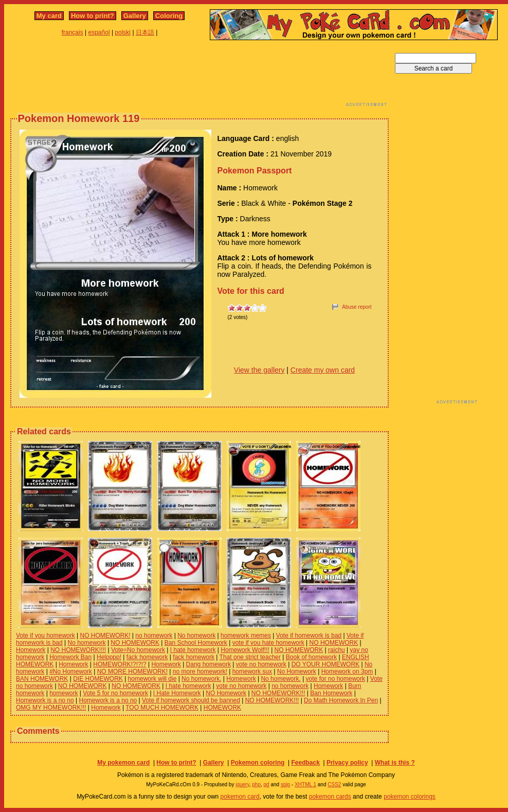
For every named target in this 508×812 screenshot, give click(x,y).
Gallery (135, 16)
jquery (242, 784)
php (256, 784)
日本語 (145, 32)
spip (285, 784)
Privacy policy (347, 763)
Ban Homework (331, 693)
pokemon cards (330, 797)
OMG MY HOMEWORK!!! (51, 708)
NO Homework (226, 693)
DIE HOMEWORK (98, 679)
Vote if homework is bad (309, 636)
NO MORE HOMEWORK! (132, 672)
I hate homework (193, 650)
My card (49, 16)
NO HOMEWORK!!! (278, 693)
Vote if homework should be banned (191, 700)
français (72, 32)
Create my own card (323, 370)
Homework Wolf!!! (245, 650)
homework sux (252, 672)
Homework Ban (70, 657)
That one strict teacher (250, 657)
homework (63, 693)
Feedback (305, 763)
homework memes (246, 636)
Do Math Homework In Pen (341, 700)
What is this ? (395, 763)
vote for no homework (335, 679)
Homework (31, 650)
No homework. (201, 679)
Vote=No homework (138, 650)
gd (267, 784)
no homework (154, 636)
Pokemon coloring (258, 763)
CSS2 (334, 784)
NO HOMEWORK (135, 643)
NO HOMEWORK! (105, 636)
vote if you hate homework (268, 643)
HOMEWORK (222, 708)
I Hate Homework (177, 693)
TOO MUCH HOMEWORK (162, 708)
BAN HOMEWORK (42, 679)
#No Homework (71, 672)
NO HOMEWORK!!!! (78, 650)
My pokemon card (123, 763)
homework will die (152, 679)
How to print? (93, 16)
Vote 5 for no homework (115, 693)
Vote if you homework (46, 636)
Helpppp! (109, 657)
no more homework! (200, 672)
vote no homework (261, 664)
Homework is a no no (45, 700)
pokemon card (240, 797)
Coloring (169, 16)
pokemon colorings (410, 797)
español (99, 32)
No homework (196, 636)
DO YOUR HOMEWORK (325, 664)
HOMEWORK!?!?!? (120, 664)
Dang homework (208, 664)
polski (123, 32)
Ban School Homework (196, 643)
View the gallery (259, 370)
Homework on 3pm (347, 672)
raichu (337, 650)
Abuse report (357, 307)
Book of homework (311, 657)
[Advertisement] (199, 76)
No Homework (297, 672)
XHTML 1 (305, 784)
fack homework (147, 657)
